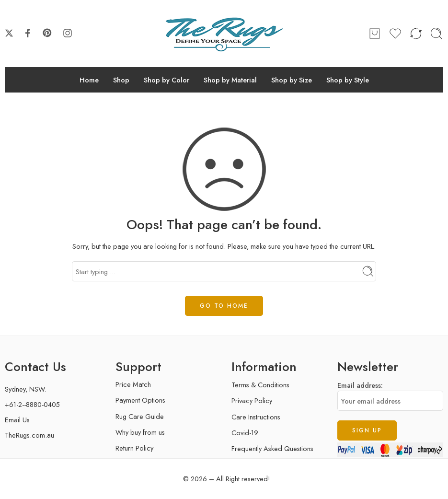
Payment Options (140, 400)
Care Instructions (256, 417)
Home (89, 80)
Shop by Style (348, 80)
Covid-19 (245, 433)
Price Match (133, 384)
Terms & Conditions (260, 385)
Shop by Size (292, 80)
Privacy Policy (252, 400)
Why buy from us (140, 432)
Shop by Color (167, 80)
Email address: (390, 395)
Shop (121, 80)
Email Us (17, 420)
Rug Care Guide (140, 416)
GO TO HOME (224, 306)
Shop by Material (230, 80)
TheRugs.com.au (29, 435)
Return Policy (134, 448)
